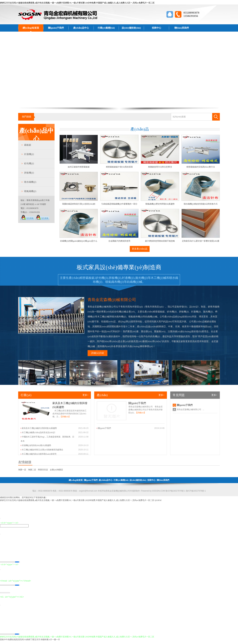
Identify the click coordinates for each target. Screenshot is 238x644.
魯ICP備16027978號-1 (196, 491)
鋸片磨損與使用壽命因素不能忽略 (160, 241)
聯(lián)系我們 (182, 28)
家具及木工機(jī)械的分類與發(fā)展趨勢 (39, 428)
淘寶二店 (32, 470)
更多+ (85, 395)
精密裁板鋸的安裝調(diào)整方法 (201, 167)
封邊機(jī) (29, 154)
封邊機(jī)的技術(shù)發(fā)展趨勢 (36, 445)
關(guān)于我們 (56, 28)
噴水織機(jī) (30, 182)
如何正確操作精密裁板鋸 (79, 167)
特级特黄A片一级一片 (50, 643)
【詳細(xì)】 (65, 417)
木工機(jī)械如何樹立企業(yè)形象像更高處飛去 (42, 450)
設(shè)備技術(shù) (131, 28)
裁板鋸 (28, 145)
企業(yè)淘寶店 (56, 470)
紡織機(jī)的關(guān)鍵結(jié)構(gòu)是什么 (79, 241)
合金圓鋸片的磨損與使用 (119, 241)
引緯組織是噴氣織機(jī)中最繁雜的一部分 (119, 204)
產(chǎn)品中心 (81, 28)
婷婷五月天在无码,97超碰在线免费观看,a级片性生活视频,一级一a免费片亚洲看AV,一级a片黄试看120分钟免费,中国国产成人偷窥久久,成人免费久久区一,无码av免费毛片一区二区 (77, 3)
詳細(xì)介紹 (98, 353)
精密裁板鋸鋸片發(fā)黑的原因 (119, 167)
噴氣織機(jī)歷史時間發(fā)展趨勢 (160, 204)
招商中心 (157, 28)
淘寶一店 (22, 470)
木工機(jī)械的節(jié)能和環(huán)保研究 (39, 454)
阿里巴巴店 (43, 470)
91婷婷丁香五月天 (32, 643)
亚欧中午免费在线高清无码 (12, 643)
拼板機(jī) (29, 173)
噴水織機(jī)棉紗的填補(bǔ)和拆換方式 (201, 204)
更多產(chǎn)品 (140, 249)
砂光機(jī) (29, 163)
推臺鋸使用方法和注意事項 (160, 167)
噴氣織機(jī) (30, 191)
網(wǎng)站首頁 (31, 28)
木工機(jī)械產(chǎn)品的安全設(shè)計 (39, 432)
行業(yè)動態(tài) (106, 28)
